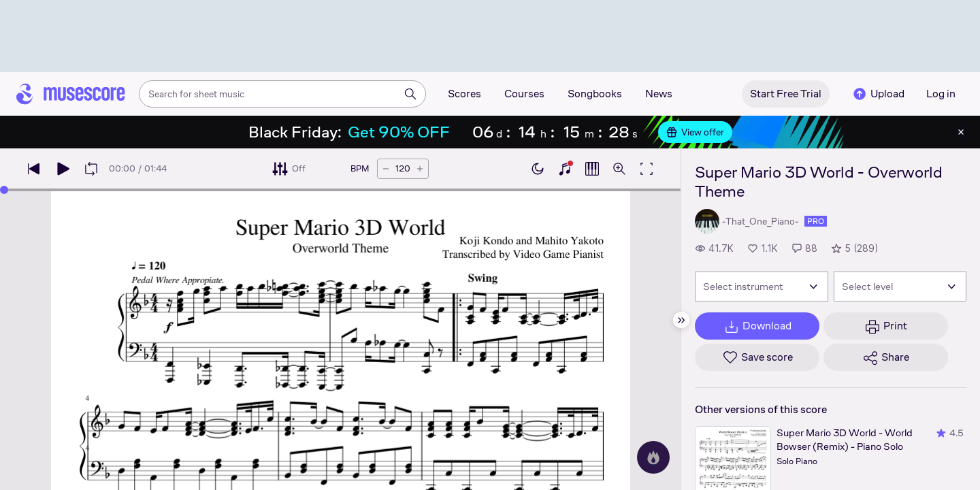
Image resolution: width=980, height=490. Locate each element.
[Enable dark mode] (538, 169)
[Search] (410, 94)
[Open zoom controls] (619, 169)
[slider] (4, 190)
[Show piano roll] (592, 169)
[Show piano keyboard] (565, 169)
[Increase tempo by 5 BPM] (420, 169)
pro (816, 221)
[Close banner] (961, 132)
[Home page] (71, 94)
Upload (878, 94)
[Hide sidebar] (681, 320)
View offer (695, 132)
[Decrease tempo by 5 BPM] (386, 169)
